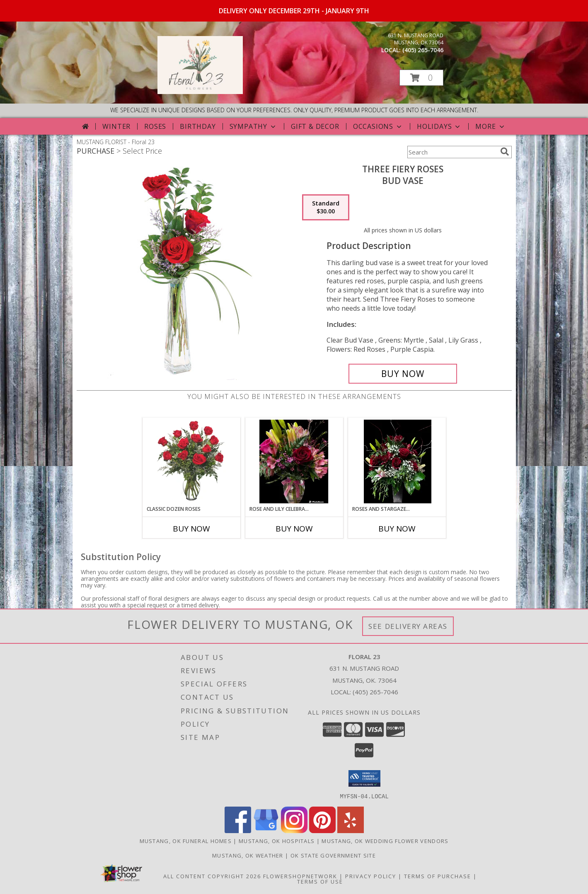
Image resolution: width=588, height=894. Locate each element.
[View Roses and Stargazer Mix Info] (397, 461)
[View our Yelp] (351, 830)
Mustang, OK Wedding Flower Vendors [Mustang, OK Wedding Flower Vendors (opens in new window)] (385, 841)
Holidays (439, 126)
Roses (155, 126)
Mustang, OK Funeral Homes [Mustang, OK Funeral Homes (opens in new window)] (186, 841)
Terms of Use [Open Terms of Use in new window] (320, 881)
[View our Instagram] (294, 830)
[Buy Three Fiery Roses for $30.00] (403, 374)
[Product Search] (452, 152)
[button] (421, 78)
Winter (116, 126)
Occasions (378, 126)
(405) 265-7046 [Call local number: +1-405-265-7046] (423, 50)
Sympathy (253, 126)
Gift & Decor (315, 126)
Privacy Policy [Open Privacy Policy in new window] (371, 876)
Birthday (198, 126)
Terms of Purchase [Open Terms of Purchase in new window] (438, 876)
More (490, 126)
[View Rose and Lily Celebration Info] (294, 461)
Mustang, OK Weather (248, 855)
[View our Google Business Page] (266, 830)
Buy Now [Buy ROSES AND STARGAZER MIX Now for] (397, 529)
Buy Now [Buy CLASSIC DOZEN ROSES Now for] (191, 529)
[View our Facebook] (238, 830)
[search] (505, 152)
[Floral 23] (200, 92)
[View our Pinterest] (322, 830)
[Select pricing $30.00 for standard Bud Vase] (326, 208)
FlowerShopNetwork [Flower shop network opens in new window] (300, 876)
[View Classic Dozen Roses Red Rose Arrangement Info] (191, 461)
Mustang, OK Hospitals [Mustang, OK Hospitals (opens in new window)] (277, 841)
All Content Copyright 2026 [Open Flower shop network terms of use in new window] (212, 876)
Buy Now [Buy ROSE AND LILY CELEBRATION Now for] (294, 529)
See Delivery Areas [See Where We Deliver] (408, 626)
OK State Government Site (333, 855)
